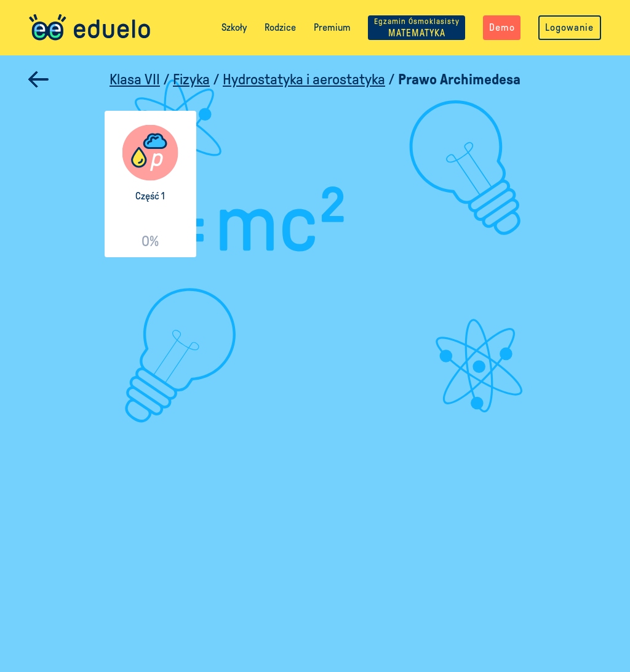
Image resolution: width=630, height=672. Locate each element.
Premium (332, 27)
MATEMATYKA (417, 27)
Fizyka (191, 79)
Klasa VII (135, 79)
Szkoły (234, 27)
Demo (502, 27)
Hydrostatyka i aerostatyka (304, 79)
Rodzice (280, 27)
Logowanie (569, 27)
